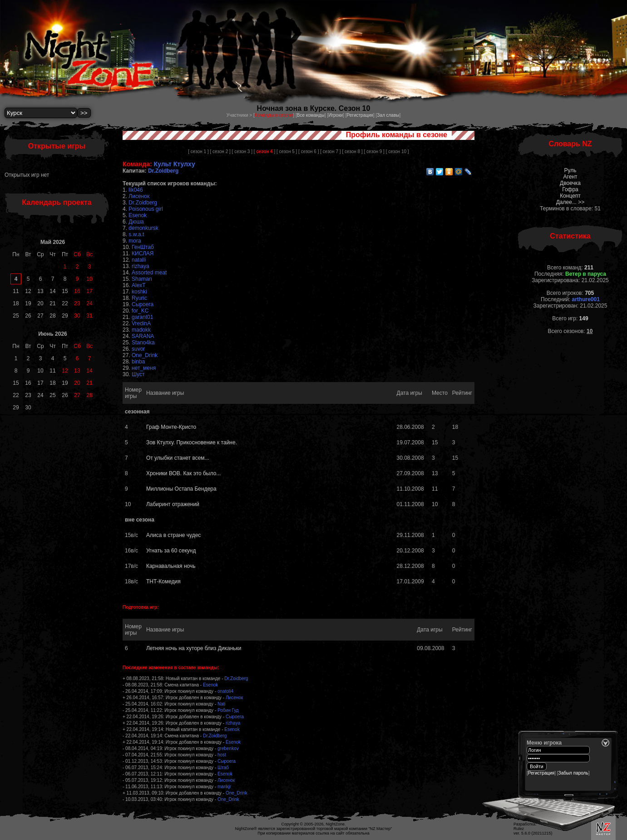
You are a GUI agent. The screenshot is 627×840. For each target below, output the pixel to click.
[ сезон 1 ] (198, 152)
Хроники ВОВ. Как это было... (183, 473)
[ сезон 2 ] (220, 152)
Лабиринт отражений (173, 504)
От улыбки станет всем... (178, 458)
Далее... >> (570, 202)
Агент (570, 177)
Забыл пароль (573, 773)
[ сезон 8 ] (352, 152)
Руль (570, 170)
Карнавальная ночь (171, 566)
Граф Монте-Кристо (171, 427)
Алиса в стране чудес (173, 535)
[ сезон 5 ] (287, 152)
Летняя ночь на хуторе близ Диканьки (194, 648)
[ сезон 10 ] (397, 152)
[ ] (264, 152)
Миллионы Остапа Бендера (181, 489)
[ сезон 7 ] (330, 152)
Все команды (311, 115)
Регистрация (360, 115)
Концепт (570, 196)
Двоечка (570, 183)
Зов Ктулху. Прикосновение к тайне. (192, 442)
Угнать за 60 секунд (171, 551)
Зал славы (388, 115)
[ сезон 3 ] (242, 152)
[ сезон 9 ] (374, 152)
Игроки (336, 115)
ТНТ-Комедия (163, 582)
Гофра (570, 189)
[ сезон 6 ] (309, 152)
